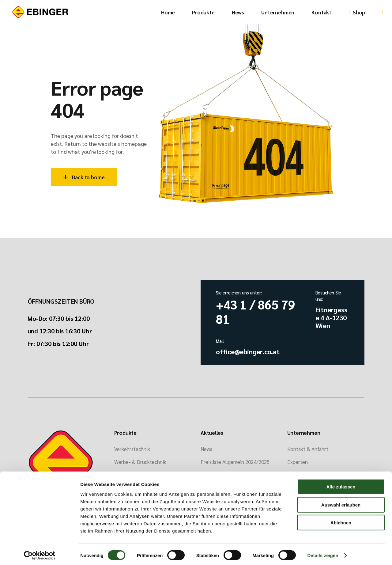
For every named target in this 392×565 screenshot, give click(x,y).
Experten (298, 462)
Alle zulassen (341, 484)
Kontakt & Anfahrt (308, 449)
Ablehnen (341, 520)
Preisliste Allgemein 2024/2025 (235, 462)
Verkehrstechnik (132, 449)
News (206, 449)
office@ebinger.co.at (248, 351)
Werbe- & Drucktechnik (140, 462)
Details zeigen (323, 553)
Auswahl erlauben (341, 502)
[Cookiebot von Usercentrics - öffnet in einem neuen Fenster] (40, 553)
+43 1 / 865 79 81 (255, 311)
